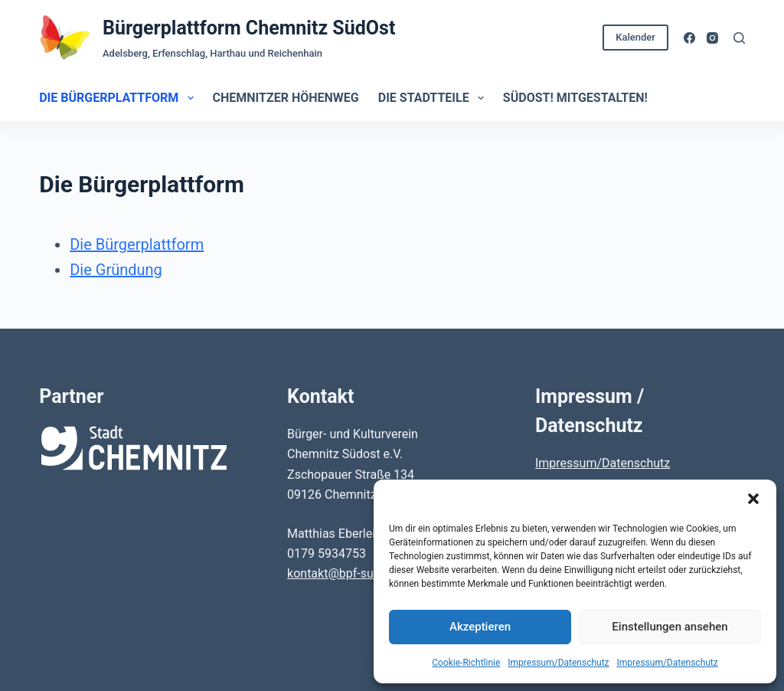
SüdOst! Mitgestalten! (575, 98)
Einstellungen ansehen (670, 627)
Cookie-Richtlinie (466, 663)
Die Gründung (116, 270)
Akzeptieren (480, 627)
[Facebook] (689, 38)
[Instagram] (712, 38)
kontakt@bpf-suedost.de (354, 573)
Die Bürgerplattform (119, 98)
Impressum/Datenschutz (558, 663)
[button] (753, 499)
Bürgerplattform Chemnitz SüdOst (249, 28)
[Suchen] (739, 38)
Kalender (635, 37)
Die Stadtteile (434, 98)
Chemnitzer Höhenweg (286, 98)
